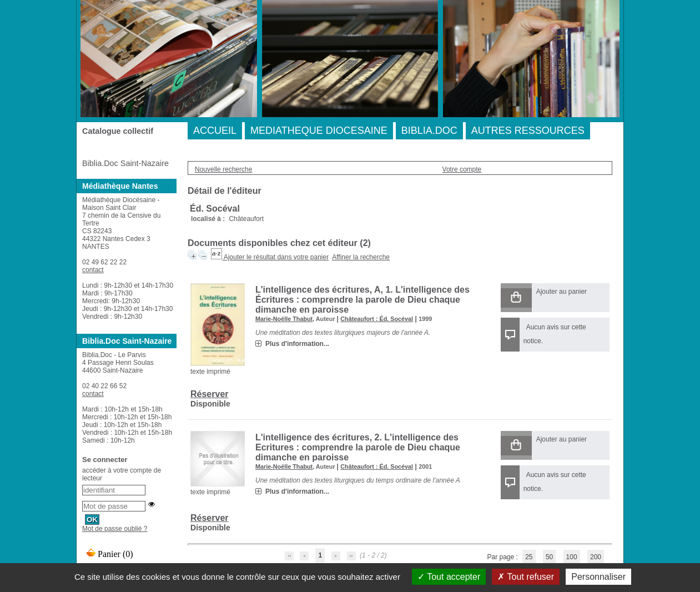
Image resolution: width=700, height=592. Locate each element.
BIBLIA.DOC (429, 131)
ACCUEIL (215, 131)
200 (596, 557)
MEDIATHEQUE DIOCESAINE (319, 131)
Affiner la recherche (361, 257)
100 (572, 557)
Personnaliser (598, 577)
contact (93, 270)
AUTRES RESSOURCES (528, 131)
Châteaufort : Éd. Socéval (377, 319)
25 (529, 557)
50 (549, 557)
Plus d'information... (297, 344)
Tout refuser (526, 577)
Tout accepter (449, 577)
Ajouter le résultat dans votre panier (276, 257)
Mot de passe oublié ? (115, 529)
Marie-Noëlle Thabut (284, 319)
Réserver (210, 394)
